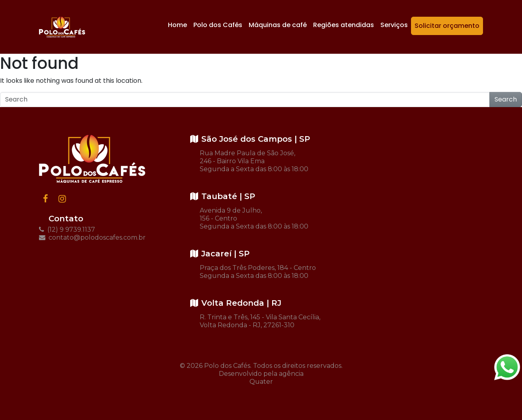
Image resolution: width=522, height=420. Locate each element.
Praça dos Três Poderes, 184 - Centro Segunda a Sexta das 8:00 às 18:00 (258, 272)
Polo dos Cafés (218, 25)
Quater (261, 382)
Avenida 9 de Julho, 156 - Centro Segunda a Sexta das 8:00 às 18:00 (254, 218)
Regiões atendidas (344, 25)
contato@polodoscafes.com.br (92, 237)
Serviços (394, 25)
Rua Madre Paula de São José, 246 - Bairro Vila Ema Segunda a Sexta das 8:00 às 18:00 (254, 161)
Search (506, 99)
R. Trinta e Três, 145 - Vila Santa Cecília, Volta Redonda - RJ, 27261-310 (260, 321)
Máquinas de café (278, 25)
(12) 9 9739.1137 (67, 230)
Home (177, 25)
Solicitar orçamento (447, 26)
